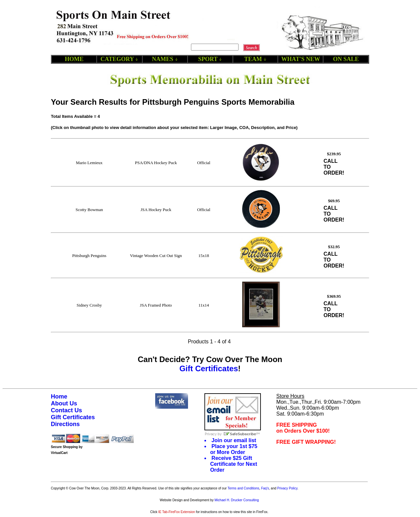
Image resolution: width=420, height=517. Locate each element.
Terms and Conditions (243, 488)
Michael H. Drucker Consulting (237, 500)
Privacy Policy (287, 488)
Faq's (265, 488)
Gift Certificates (209, 368)
